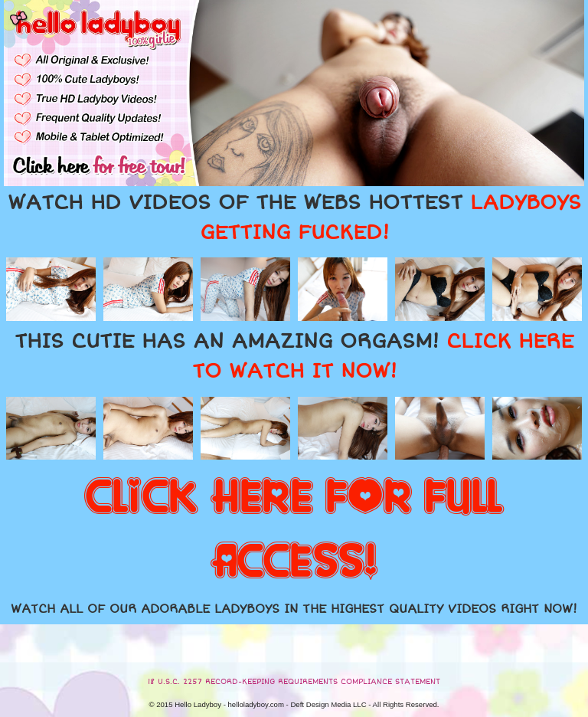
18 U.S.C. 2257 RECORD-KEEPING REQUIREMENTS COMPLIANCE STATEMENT (294, 682)
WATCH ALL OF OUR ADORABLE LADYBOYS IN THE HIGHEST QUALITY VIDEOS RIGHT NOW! (294, 609)
